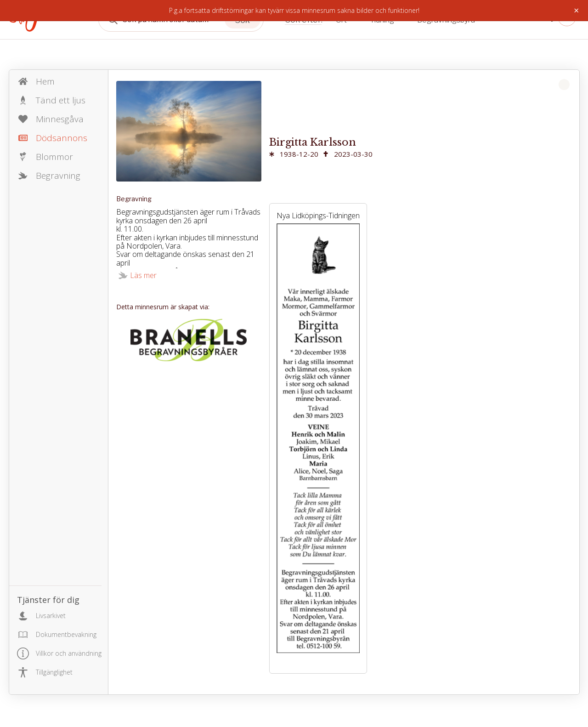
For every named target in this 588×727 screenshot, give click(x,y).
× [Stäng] (576, 11)
